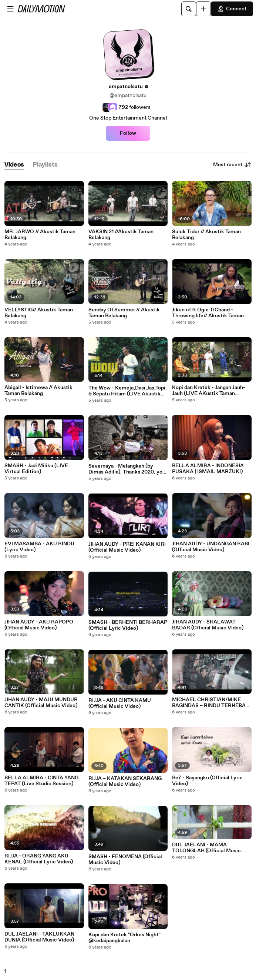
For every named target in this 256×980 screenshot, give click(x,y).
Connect (232, 9)
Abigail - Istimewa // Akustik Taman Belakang (38, 391)
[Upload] (203, 9)
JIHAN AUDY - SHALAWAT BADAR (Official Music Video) (208, 625)
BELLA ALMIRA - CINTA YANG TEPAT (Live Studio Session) (41, 781)
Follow (128, 133)
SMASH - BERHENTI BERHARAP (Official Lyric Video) (128, 625)
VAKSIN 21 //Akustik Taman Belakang (121, 235)
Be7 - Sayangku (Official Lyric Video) (207, 781)
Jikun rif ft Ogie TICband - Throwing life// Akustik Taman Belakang (208, 313)
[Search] (189, 9)
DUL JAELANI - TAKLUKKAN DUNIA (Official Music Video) (39, 937)
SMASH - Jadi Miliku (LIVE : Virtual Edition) (38, 469)
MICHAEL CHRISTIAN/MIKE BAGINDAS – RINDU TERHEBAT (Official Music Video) (210, 703)
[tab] (14, 165)
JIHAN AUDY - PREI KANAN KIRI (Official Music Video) (127, 547)
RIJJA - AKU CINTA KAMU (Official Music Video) (120, 703)
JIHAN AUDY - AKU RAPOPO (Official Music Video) (39, 625)
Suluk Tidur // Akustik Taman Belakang (206, 235)
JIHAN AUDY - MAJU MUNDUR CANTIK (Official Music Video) (41, 703)
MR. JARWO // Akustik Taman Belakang (40, 235)
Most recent (232, 165)
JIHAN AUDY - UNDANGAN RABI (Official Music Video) (211, 547)
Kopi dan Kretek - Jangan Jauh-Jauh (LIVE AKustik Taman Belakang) (209, 391)
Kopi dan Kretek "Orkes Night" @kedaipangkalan (124, 938)
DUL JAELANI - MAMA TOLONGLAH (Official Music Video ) (206, 848)
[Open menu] (10, 9)
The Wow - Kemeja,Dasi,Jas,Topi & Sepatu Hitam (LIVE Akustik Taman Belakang (127, 391)
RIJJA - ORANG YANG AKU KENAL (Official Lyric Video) (39, 859)
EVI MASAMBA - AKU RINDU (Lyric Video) (39, 547)
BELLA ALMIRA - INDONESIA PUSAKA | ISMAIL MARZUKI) (208, 469)
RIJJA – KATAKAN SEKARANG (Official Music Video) (125, 782)
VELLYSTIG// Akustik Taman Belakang (39, 313)
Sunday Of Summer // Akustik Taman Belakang (124, 313)
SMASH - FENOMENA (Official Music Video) (125, 860)
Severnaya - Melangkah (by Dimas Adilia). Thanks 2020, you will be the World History (127, 469)
